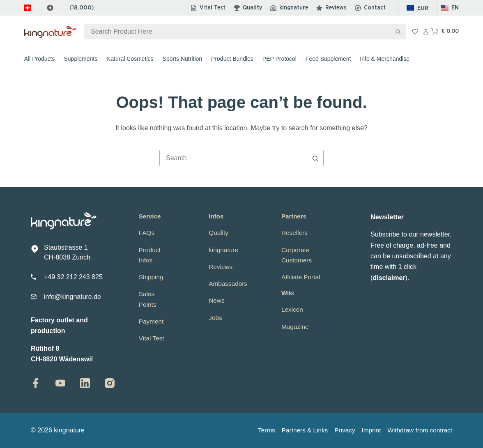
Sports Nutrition (182, 59)
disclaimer (389, 278)
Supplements (81, 59)
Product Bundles (232, 59)
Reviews (331, 8)
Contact (370, 8)
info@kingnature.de (72, 297)
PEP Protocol (279, 59)
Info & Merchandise (385, 59)
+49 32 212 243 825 (73, 277)
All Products (40, 59)
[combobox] (238, 32)
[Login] (426, 32)
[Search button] (398, 32)
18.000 (82, 8)
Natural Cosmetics (130, 59)
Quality (248, 8)
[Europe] (417, 8)
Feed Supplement (328, 59)
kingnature (289, 8)
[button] (450, 8)
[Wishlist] (415, 32)
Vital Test (208, 8)
